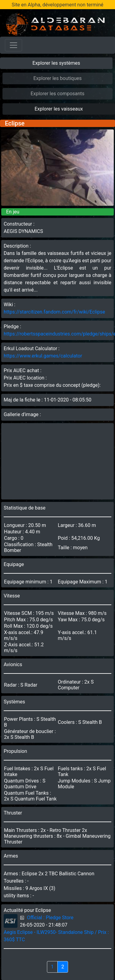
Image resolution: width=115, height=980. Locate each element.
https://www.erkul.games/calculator (43, 356)
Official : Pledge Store (50, 918)
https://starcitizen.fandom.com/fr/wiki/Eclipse (54, 312)
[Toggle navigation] (13, 45)
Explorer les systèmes (56, 63)
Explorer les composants (58, 94)
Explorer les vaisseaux (59, 109)
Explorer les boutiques (58, 78)
